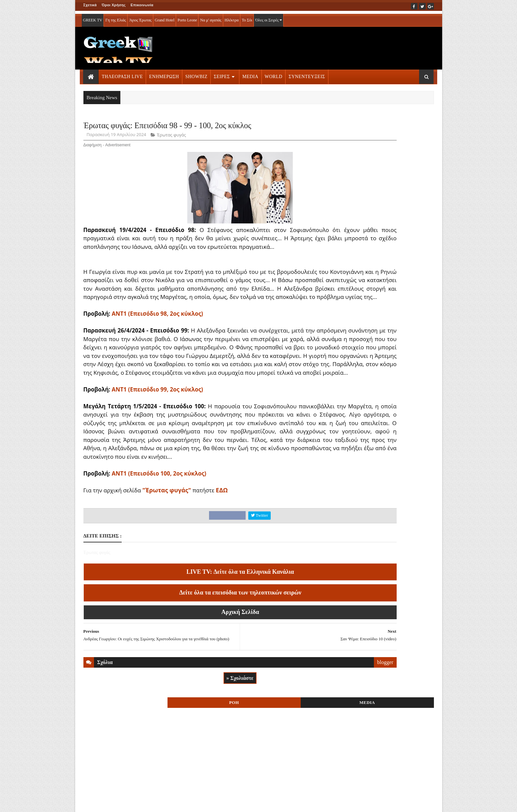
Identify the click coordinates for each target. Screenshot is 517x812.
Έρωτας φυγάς (171, 154)
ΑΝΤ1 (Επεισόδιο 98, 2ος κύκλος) (157, 358)
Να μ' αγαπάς (211, 17)
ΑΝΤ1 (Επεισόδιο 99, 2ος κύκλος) (157, 451)
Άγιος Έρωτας (140, 17)
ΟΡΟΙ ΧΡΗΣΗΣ (115, 802)
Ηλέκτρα (232, 17)
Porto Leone (187, 17)
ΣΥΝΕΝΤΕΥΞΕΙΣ (307, 74)
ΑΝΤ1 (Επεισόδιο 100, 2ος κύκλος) (159, 551)
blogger (312, 744)
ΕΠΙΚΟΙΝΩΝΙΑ (145, 802)
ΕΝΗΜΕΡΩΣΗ (164, 74)
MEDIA (250, 74)
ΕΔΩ (222, 568)
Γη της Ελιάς (116, 17)
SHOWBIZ (196, 74)
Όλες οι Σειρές (269, 17)
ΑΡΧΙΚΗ (91, 802)
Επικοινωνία (142, 5)
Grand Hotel (165, 17)
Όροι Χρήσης (114, 5)
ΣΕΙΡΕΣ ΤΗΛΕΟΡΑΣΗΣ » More (380, 757)
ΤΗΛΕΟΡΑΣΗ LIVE (122, 74)
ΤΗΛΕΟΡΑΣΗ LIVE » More (376, 411)
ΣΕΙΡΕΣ (222, 74)
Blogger (291, 802)
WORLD (274, 74)
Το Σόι (247, 17)
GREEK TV (93, 17)
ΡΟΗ (360, 128)
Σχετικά (90, 5)
